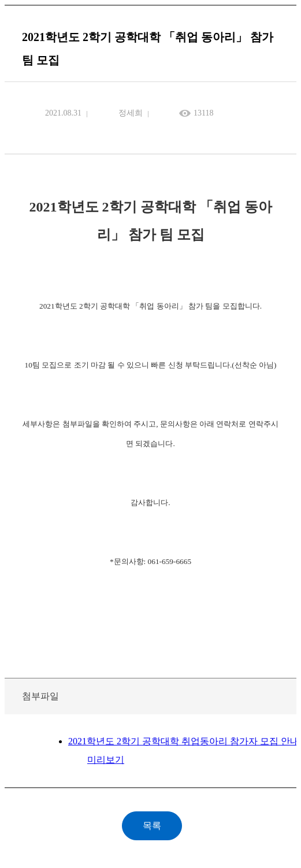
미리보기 (106, 760)
